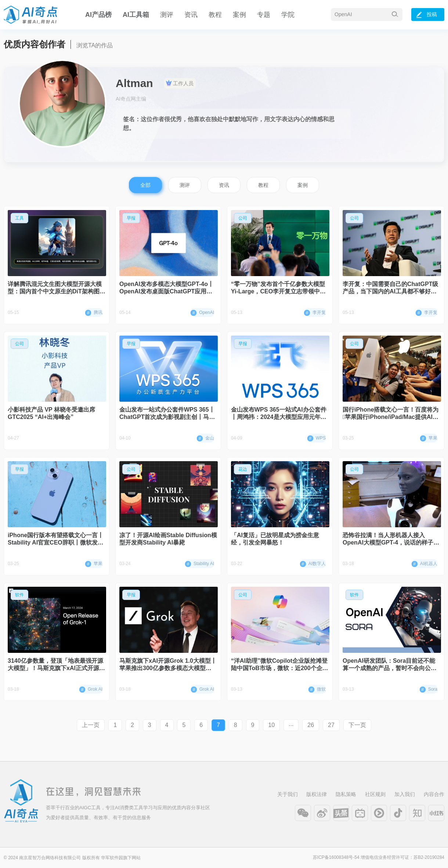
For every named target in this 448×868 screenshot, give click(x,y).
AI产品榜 (98, 15)
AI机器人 (424, 564)
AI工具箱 (136, 15)
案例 (239, 15)
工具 (19, 218)
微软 (317, 690)
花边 (243, 469)
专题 (264, 15)
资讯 (191, 15)
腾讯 (94, 313)
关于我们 (288, 794)
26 (311, 725)
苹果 (429, 438)
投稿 (427, 15)
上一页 (91, 725)
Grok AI (91, 690)
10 (271, 725)
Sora (429, 690)
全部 (145, 185)
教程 (215, 15)
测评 (167, 15)
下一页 (357, 725)
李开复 (315, 313)
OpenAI (202, 313)
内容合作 (434, 794)
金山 (205, 438)
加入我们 (405, 794)
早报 (131, 218)
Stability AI (200, 564)
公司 (243, 218)
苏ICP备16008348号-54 (336, 857)
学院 (288, 15)
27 (331, 725)
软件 (19, 595)
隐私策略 (346, 794)
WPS (317, 438)
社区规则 (375, 794)
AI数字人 (313, 564)
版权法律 (317, 794)
